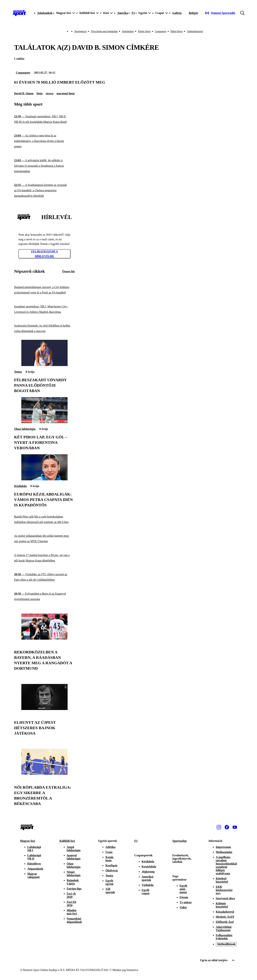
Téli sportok (110, 891)
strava (50, 93)
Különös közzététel (222, 905)
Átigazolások (35, 869)
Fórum (184, 897)
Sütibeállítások (226, 944)
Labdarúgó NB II (34, 857)
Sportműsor (128, 31)
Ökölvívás (112, 870)
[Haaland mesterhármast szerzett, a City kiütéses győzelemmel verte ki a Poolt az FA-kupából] (44, 290)
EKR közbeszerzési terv (224, 890)
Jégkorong (148, 872)
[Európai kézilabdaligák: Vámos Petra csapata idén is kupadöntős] (44, 479)
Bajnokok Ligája (73, 882)
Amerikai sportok (148, 878)
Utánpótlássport (195, 31)
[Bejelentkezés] (194, 13)
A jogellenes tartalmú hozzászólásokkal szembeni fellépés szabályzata (226, 865)
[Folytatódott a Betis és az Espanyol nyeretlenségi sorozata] (44, 597)
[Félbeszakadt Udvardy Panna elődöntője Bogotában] (44, 365)
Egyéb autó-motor (184, 889)
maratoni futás (66, 93)
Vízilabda (148, 885)
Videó (183, 907)
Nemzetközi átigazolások (74, 920)
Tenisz (18, 372)
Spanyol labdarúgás (74, 857)
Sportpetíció (80, 31)
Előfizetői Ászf (225, 922)
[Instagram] (219, 827)
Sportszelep (180, 841)
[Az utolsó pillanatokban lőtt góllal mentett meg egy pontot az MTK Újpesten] (44, 539)
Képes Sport (144, 31)
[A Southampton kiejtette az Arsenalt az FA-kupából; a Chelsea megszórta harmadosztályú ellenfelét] (44, 191)
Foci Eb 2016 (71, 904)
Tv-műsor (186, 902)
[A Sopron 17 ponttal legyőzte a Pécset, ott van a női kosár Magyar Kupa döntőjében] (44, 558)
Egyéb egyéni (109, 882)
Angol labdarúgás (74, 849)
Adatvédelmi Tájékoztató (224, 929)
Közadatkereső (225, 912)
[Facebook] (227, 827)
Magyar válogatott (33, 875)
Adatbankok (45, 13)
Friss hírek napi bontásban (104, 31)
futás (40, 93)
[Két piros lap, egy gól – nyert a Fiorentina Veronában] (44, 422)
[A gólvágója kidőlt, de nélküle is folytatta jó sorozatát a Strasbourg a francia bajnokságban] (44, 166)
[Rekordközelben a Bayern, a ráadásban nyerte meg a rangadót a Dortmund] (44, 639)
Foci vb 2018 (71, 895)
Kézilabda (20, 486)
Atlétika (110, 847)
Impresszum (223, 847)
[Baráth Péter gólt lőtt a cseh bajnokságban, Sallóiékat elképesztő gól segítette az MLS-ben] (44, 519)
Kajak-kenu (110, 859)
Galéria (177, 13)
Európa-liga (74, 889)
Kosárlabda (149, 867)
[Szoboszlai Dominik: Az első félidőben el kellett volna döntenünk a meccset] (44, 329)
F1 (133, 13)
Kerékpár (111, 865)
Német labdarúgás (74, 874)
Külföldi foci (67, 841)
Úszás (109, 852)
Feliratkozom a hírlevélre (44, 254)
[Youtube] (235, 827)
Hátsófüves (34, 864)
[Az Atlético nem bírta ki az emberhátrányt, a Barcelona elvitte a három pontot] (44, 141)
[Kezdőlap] (19, 13)
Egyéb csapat (146, 892)
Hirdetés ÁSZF (225, 917)
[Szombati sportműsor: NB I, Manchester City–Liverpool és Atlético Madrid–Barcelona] (44, 309)
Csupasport (161, 31)
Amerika (123, 13)
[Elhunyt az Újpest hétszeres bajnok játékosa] (44, 709)
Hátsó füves (177, 31)
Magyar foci (28, 841)
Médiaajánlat (224, 852)
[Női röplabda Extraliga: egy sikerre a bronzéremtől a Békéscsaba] (44, 774)
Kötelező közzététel (222, 880)
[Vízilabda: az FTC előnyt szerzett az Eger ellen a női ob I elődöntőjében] (44, 577)
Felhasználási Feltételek (224, 937)
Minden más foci (72, 912)
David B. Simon (24, 93)
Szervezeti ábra (225, 898)
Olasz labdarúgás (25, 429)
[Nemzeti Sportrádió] (220, 13)
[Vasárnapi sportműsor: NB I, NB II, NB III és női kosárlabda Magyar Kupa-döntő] (44, 119)
